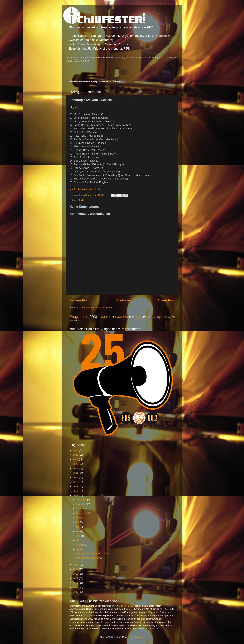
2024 (76, 459)
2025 (76, 455)
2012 (76, 578)
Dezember (81, 500)
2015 (76, 565)
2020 (76, 477)
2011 (76, 583)
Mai (78, 531)
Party (138, 317)
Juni (78, 527)
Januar (80, 549)
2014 (76, 569)
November (81, 504)
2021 (76, 473)
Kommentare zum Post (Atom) (98, 308)
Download (121, 317)
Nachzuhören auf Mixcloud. (85, 189)
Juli (78, 522)
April (78, 536)
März (79, 540)
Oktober (80, 509)
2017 (76, 491)
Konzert (73, 320)
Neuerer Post (79, 300)
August (80, 518)
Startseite (123, 300)
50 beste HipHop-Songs (159, 317)
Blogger (139, 637)
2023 (76, 464)
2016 (76, 496)
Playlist (81, 200)
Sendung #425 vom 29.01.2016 (91, 553)
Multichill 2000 (126, 606)
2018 (76, 486)
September (82, 513)
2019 (76, 482)
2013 (76, 574)
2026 (76, 450)
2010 (76, 587)
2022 (76, 468)
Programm (78, 317)
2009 (76, 592)
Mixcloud (116, 82)
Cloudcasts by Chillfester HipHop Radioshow (87, 82)
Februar (80, 545)
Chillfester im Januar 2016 (89, 558)
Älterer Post (166, 300)
